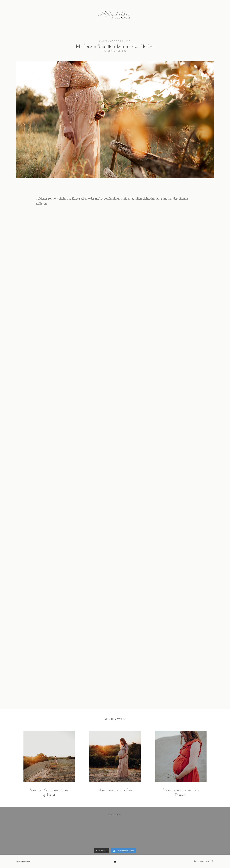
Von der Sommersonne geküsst (49, 764)
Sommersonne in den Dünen (181, 764)
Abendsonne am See (115, 764)
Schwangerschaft (115, 41)
